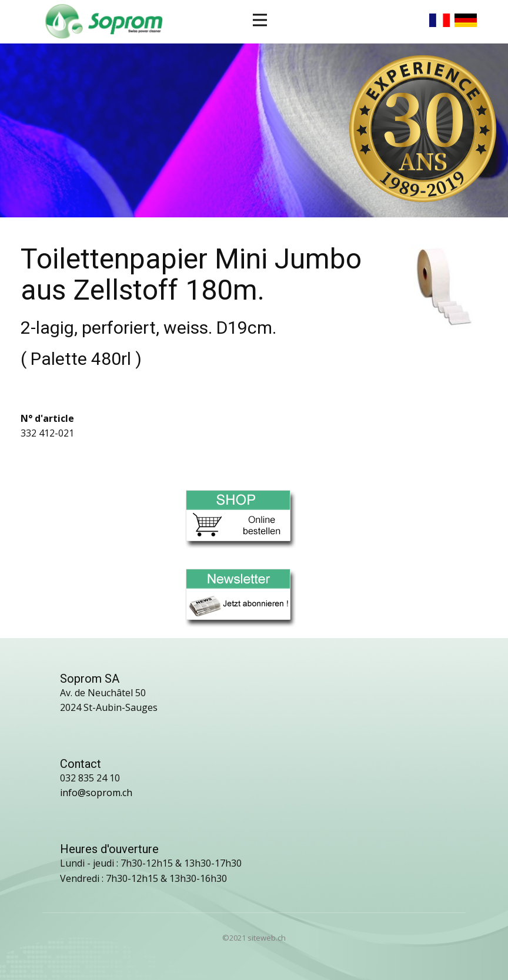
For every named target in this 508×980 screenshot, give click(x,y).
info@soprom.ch (96, 793)
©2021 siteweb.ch (254, 938)
